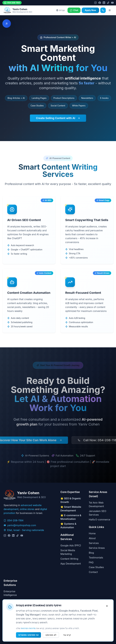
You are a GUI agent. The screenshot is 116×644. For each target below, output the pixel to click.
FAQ (91, 562)
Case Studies (96, 567)
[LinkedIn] (104, 3)
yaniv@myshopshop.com (22, 525)
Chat (74, 10)
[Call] (103, 10)
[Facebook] (100, 3)
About (92, 538)
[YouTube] (112, 3)
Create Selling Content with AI (58, 118)
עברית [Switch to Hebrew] (60, 10)
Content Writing (69, 559)
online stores (27, 509)
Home (92, 533)
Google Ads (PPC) (71, 545)
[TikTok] (108, 3)
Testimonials (96, 558)
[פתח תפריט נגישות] (7, 24)
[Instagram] (95, 3)
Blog (91, 553)
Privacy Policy (12, 609)
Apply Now (90, 10)
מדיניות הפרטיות (28, 642)
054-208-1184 (12, 3)
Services (94, 543)
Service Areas (97, 548)
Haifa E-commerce (99, 520)
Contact (93, 572)
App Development (71, 564)
